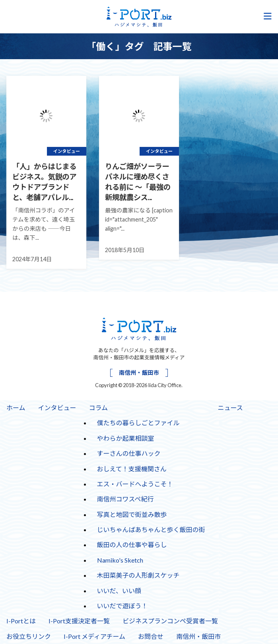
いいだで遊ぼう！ (122, 606)
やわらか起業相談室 (126, 438)
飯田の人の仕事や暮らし (132, 545)
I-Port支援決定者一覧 (79, 621)
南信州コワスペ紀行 (125, 499)
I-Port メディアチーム (94, 636)
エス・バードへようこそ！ (135, 484)
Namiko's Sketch (120, 560)
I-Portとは (21, 621)
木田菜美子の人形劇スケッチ (138, 575)
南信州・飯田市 (139, 373)
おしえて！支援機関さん (132, 469)
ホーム (16, 408)
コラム (99, 408)
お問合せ (151, 636)
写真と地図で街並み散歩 (132, 514)
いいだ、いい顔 (119, 591)
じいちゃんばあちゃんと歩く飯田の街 (151, 529)
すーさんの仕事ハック (129, 453)
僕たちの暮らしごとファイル (138, 423)
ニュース (230, 408)
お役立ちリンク (29, 636)
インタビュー (57, 408)
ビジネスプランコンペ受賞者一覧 (170, 621)
